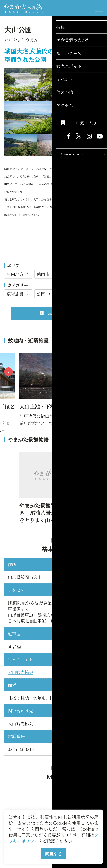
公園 (44, 294)
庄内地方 (18, 274)
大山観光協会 (20, 672)
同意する (53, 854)
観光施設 (18, 294)
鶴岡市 (46, 274)
